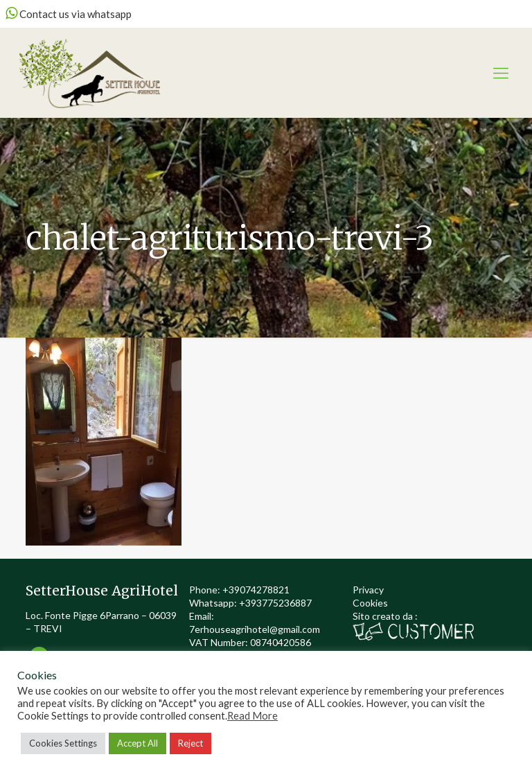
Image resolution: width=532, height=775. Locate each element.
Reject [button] (190, 743)
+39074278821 (256, 590)
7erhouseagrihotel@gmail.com (255, 629)
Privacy (368, 590)
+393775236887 (275, 603)
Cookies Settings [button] (63, 743)
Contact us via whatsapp (69, 14)
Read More (252, 716)
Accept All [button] (138, 743)
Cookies (370, 603)
